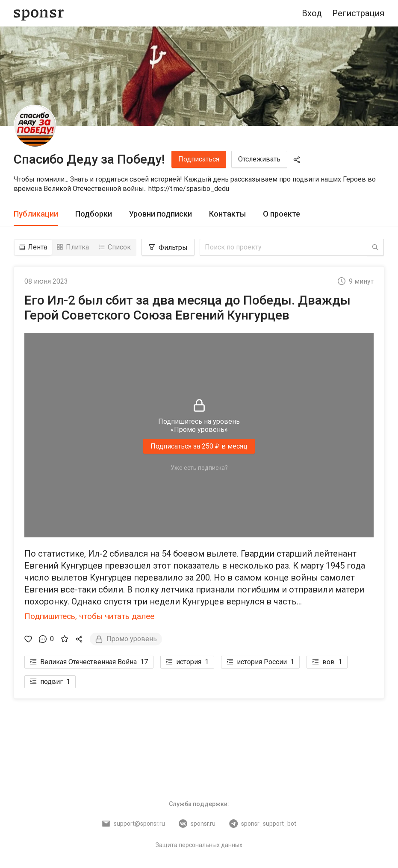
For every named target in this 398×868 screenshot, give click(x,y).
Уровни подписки (161, 214)
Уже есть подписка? (199, 468)
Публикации (36, 214)
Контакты (227, 214)
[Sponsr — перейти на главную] (39, 13)
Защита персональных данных (199, 845)
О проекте (282, 214)
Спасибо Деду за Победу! (89, 159)
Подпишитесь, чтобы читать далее (89, 616)
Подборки (94, 214)
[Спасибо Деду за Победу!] (35, 126)
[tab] (36, 214)
